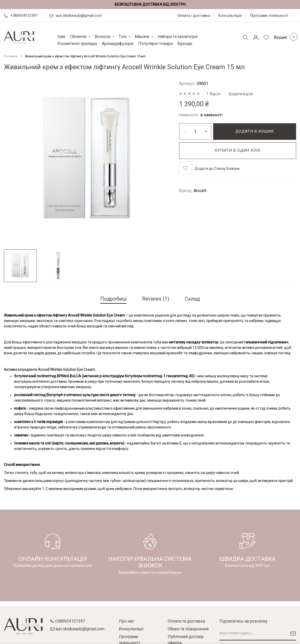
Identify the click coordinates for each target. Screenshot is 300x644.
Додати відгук (241, 94)
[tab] (113, 299)
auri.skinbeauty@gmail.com (76, 16)
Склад (192, 299)
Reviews (156, 299)
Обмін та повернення (188, 629)
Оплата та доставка (186, 621)
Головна (11, 56)
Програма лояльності (269, 16)
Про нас (126, 621)
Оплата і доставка (194, 16)
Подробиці (113, 299)
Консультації (131, 629)
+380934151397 (21, 16)
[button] (20, 266)
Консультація (230, 16)
